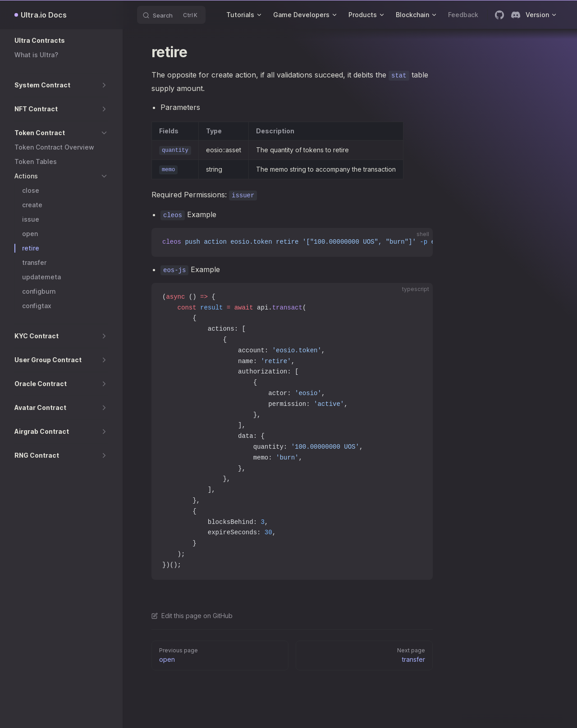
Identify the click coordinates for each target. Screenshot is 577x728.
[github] (499, 15)
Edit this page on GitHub (192, 616)
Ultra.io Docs (44, 15)
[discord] (516, 15)
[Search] (171, 15)
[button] (61, 41)
